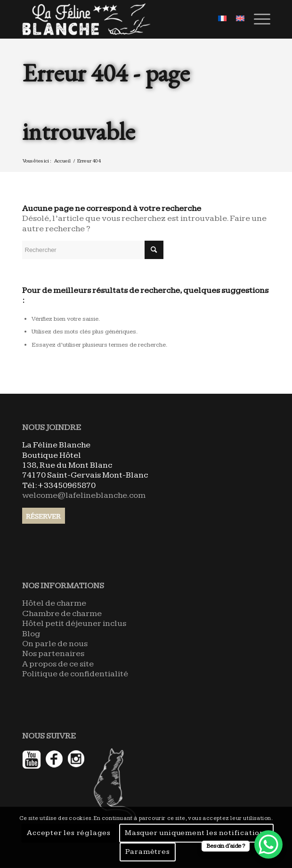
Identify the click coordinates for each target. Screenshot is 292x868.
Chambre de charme (62, 613)
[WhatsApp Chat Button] (268, 844)
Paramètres (148, 852)
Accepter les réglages (69, 833)
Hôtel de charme (54, 603)
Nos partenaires (53, 653)
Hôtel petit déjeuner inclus (74, 623)
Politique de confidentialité (75, 674)
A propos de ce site (58, 664)
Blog (31, 634)
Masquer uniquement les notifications (196, 833)
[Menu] (257, 19)
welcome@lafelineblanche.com (84, 495)
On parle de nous (55, 644)
